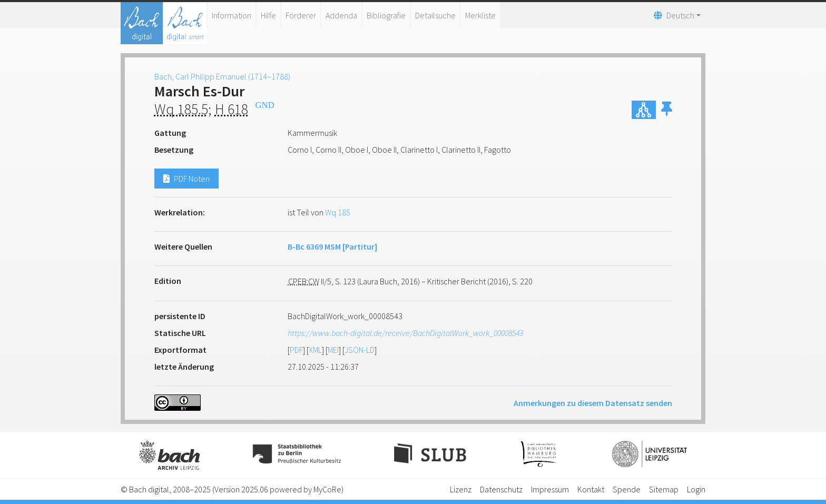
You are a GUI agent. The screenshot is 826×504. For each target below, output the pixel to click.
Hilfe (268, 15)
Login (696, 489)
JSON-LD (360, 350)
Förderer (301, 15)
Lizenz (461, 489)
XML (315, 350)
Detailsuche (435, 15)
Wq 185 (338, 212)
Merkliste (480, 15)
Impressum (550, 489)
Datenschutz (501, 489)
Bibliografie (386, 15)
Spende (627, 489)
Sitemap (664, 489)
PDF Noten (186, 179)
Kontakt (591, 489)
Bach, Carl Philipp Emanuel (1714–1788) (222, 76)
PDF (296, 350)
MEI (333, 350)
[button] (667, 110)
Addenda (341, 15)
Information (232, 15)
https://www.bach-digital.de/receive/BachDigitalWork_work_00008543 (405, 333)
